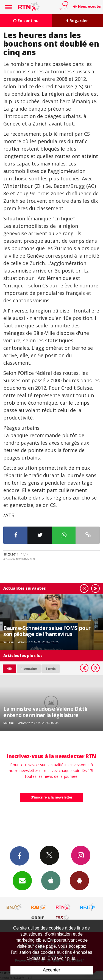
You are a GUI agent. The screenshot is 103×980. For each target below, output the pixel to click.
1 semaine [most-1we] (29, 668)
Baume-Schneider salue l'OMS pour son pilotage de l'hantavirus (47, 631)
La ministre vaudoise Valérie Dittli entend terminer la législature (45, 712)
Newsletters (22, 880)
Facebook (20, 856)
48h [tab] (9, 668)
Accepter (51, 970)
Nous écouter (90, 6)
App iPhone (51, 880)
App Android (79, 880)
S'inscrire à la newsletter (52, 797)
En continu (26, 21)
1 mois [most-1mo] (51, 668)
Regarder (77, 21)
